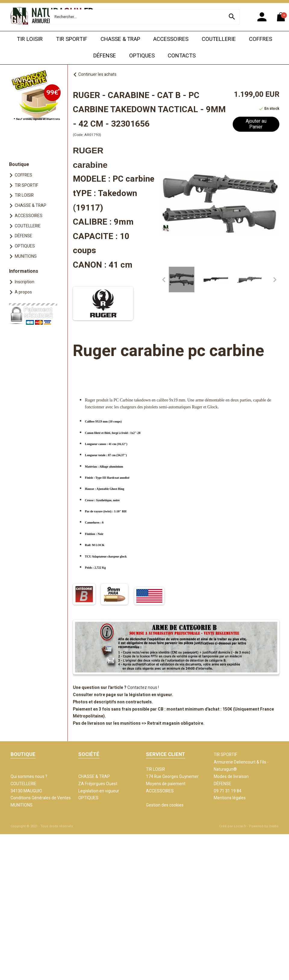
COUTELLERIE (219, 39)
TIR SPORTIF (72, 39)
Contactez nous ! (143, 688)
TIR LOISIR (30, 39)
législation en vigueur (150, 695)
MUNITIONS (26, 256)
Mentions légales (230, 798)
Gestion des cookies (165, 805)
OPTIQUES (142, 56)
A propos (23, 292)
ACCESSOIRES (171, 39)
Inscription (25, 282)
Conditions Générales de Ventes (41, 798)
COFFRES (261, 39)
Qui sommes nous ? (29, 777)
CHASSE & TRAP (120, 39)
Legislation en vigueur (99, 791)
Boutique (19, 164)
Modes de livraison (231, 777)
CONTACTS (182, 56)
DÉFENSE (105, 56)
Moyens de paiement (166, 784)
